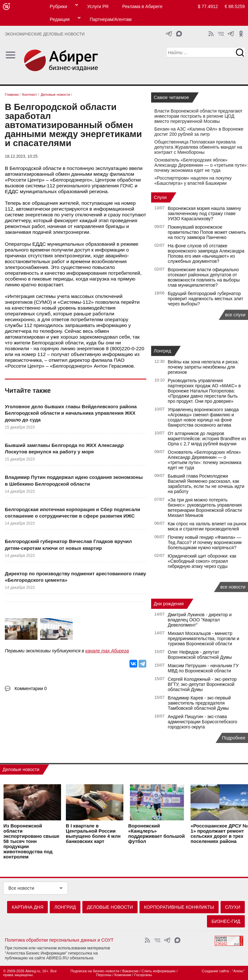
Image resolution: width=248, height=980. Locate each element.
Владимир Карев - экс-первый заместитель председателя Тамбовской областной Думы (199, 703)
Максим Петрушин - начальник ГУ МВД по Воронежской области (203, 668)
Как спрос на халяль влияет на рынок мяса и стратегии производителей (207, 526)
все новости (233, 587)
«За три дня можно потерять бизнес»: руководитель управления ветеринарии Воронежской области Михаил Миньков (205, 508)
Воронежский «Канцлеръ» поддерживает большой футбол (156, 834)
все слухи (235, 315)
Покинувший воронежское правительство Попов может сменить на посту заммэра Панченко (207, 232)
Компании (123, 975)
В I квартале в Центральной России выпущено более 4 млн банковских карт (93, 834)
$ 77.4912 (208, 6)
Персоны (104, 975)
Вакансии (130, 971)
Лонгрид (162, 351)
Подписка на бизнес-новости (95, 971)
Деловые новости (21, 769)
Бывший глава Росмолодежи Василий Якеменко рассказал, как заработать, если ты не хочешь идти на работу (206, 484)
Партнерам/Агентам (111, 19)
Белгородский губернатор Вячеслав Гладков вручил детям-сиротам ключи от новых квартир (68, 544)
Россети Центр (25, 180)
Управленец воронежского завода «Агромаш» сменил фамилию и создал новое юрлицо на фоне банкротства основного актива (203, 417)
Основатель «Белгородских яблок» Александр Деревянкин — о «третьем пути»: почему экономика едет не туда (201, 165)
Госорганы (143, 975)
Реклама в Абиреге (142, 6)
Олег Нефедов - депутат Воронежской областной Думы (200, 655)
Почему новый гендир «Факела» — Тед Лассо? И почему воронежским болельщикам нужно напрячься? (205, 542)
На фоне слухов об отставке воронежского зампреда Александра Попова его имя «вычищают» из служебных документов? (206, 253)
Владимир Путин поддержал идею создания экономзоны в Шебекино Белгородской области (74, 480)
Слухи (160, 197)
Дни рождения (169, 604)
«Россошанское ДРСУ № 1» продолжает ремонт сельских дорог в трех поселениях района (219, 834)
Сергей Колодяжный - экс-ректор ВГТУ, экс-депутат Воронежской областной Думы (202, 684)
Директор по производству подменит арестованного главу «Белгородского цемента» (75, 577)
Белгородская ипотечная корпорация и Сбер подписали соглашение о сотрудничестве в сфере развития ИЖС (72, 513)
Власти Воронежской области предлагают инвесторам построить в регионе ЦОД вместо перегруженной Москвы (198, 116)
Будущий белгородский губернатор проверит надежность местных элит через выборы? (206, 299)
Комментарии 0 (31, 688)
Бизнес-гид (226, 921)
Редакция (60, 19)
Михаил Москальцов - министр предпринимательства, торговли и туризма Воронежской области (204, 638)
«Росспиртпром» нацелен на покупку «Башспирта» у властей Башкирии (193, 181)
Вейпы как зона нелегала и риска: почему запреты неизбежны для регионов (203, 367)
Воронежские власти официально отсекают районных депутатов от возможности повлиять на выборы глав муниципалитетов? (204, 277)
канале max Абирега (107, 651)
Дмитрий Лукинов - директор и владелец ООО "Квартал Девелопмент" (200, 620)
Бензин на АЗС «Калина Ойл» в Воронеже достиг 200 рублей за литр (199, 132)
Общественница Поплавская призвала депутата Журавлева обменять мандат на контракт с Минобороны (198, 147)
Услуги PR (98, 6)
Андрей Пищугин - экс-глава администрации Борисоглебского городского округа (203, 722)
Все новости (21, 888)
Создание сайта (215, 971)
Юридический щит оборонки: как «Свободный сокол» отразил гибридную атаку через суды (202, 561)
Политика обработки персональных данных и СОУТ (59, 940)
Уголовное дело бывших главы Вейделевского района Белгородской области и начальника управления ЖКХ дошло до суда (71, 413)
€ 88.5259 (235, 6)
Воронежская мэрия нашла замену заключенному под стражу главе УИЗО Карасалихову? (205, 213)
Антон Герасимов (114, 366)
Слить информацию (158, 971)
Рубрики (58, 6)
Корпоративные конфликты (179, 907)
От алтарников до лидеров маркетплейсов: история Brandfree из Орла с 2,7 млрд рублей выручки (207, 439)
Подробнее (234, 738)
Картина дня (27, 907)
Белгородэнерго (71, 180)
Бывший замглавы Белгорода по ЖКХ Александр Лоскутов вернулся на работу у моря (64, 448)
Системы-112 (76, 302)
